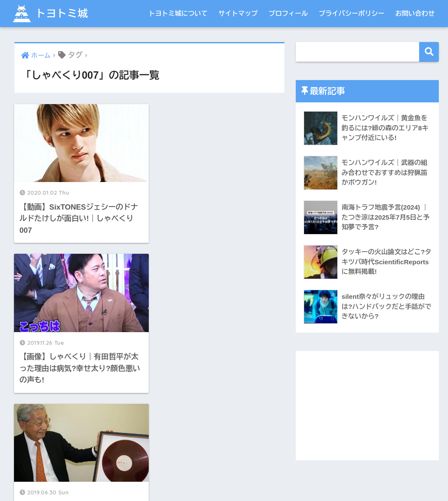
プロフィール (288, 13)
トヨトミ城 (49, 13)
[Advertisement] (367, 406)
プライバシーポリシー (352, 13)
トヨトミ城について (178, 13)
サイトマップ (238, 13)
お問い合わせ (415, 13)
